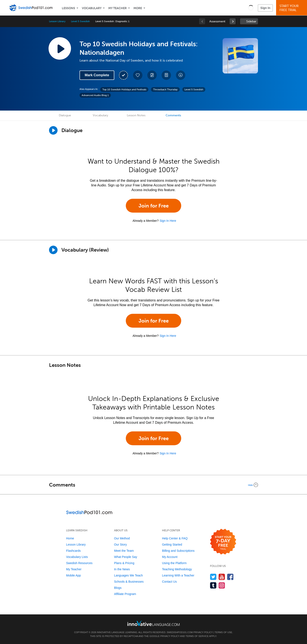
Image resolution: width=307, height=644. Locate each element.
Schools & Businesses (129, 582)
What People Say (126, 557)
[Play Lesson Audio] (60, 48)
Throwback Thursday (165, 89)
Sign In (265, 8)
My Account (170, 557)
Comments (173, 115)
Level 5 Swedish (80, 21)
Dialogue (65, 115)
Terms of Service (197, 636)
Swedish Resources (79, 563)
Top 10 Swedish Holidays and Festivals (124, 89)
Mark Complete (97, 75)
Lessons (68, 8)
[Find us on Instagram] (222, 585)
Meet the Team (124, 551)
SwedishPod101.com (180, 632)
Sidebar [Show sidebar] (251, 21)
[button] (251, 8)
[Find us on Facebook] (230, 577)
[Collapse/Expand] (153, 485)
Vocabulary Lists (77, 557)
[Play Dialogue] (53, 130)
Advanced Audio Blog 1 (95, 95)
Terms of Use (224, 632)
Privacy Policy (203, 632)
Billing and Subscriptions (178, 551)
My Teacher (117, 8)
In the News (122, 569)
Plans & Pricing (124, 563)
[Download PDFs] (166, 75)
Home (70, 538)
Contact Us (169, 582)
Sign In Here (168, 221)
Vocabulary (92, 8)
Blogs (118, 588)
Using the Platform (174, 563)
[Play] (53, 250)
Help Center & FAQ (175, 538)
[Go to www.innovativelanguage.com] (153, 623)
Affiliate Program (125, 594)
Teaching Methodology (177, 569)
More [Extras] (138, 8)
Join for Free (154, 206)
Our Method (122, 538)
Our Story (120, 545)
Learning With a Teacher (178, 575)
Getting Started (172, 545)
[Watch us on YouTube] (222, 577)
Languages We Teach (128, 575)
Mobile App (73, 575)
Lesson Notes (136, 115)
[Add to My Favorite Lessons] (138, 75)
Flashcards (73, 551)
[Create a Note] (152, 75)
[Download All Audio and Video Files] (181, 75)
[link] (233, 21)
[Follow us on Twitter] (213, 577)
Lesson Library (57, 21)
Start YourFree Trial (292, 8)
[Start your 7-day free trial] (223, 542)
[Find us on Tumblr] (213, 585)
